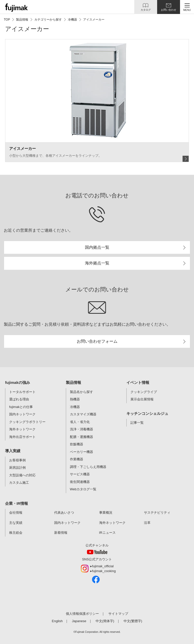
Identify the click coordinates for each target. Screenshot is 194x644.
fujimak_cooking (104, 571)
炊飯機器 (77, 444)
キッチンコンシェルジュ (147, 413)
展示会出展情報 (142, 399)
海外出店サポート (22, 437)
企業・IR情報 (17, 503)
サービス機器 (80, 474)
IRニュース (107, 533)
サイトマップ (118, 614)
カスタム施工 (19, 483)
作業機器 (77, 459)
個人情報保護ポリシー (82, 614)
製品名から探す (81, 392)
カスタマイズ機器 (83, 414)
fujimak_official (103, 566)
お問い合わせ (169, 10)
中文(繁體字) (133, 621)
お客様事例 (17, 460)
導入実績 (13, 451)
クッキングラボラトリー (27, 422)
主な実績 (16, 523)
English (57, 621)
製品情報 (73, 382)
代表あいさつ (64, 513)
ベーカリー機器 (81, 452)
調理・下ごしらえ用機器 (88, 467)
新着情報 (61, 533)
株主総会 (16, 533)
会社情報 (16, 513)
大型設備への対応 (22, 475)
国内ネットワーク (22, 414)
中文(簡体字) (105, 621)
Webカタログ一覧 (83, 489)
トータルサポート (22, 392)
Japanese (79, 621)
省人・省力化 (80, 422)
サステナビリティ (157, 513)
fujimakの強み (18, 382)
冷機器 (75, 407)
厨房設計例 (17, 468)
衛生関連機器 (80, 482)
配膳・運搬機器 (81, 437)
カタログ (146, 10)
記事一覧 (137, 423)
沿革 (147, 523)
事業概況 (106, 513)
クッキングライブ (144, 392)
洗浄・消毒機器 (81, 429)
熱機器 (75, 399)
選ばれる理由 (19, 399)
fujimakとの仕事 (21, 407)
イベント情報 (138, 382)
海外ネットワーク (22, 429)
